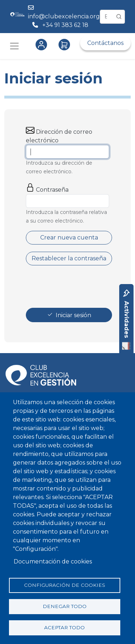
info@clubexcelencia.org (64, 16)
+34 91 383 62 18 (66, 25)
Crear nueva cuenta (69, 237)
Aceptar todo (64, 627)
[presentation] (80, 287)
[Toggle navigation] (14, 46)
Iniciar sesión (73, 315)
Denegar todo (65, 606)
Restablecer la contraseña (69, 258)
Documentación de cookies (53, 561)
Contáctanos (105, 43)
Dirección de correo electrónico (59, 136)
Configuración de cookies (65, 585)
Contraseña (52, 190)
